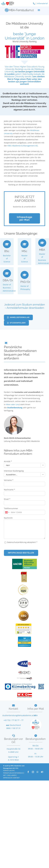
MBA (36, 715)
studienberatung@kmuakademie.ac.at (19, 715)
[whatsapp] (38, 772)
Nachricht (8, 518)
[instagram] (33, 772)
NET (5, 775)
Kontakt (13, 709)
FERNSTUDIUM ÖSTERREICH (13, 773)
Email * (7, 499)
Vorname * (9, 480)
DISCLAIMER (12, 775)
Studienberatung (15, 408)
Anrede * (8, 461)
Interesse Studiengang (14, 471)
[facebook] (28, 772)
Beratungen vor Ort (13, 741)
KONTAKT (16, 778)
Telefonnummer (11, 508)
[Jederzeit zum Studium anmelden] (18, 317)
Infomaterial (42, 3)
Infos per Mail (36, 709)
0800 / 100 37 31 (13, 728)
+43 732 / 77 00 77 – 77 (13, 720)
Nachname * (9, 490)
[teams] (42, 772)
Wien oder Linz (13, 404)
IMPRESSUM (8, 778)
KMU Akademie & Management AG (23, 146)
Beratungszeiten (36, 739)
